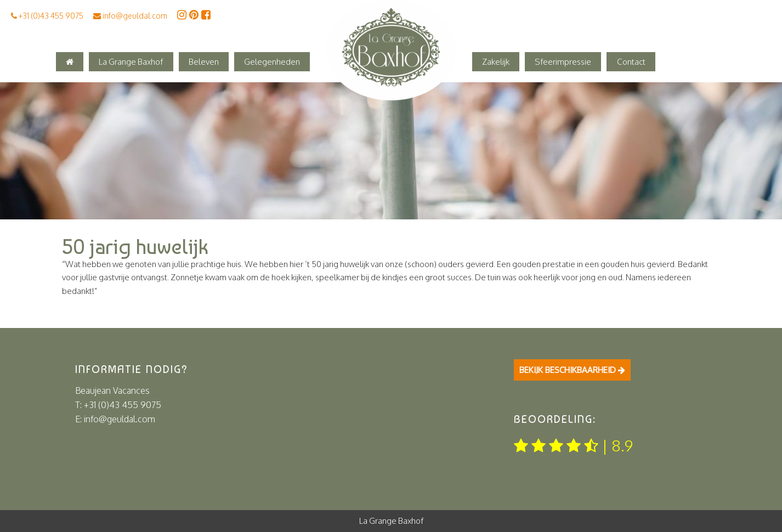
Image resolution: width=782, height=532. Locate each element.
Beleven (204, 62)
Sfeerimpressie (563, 62)
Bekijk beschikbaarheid (572, 370)
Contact (631, 62)
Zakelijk (496, 62)
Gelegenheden (272, 62)
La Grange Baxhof (131, 62)
